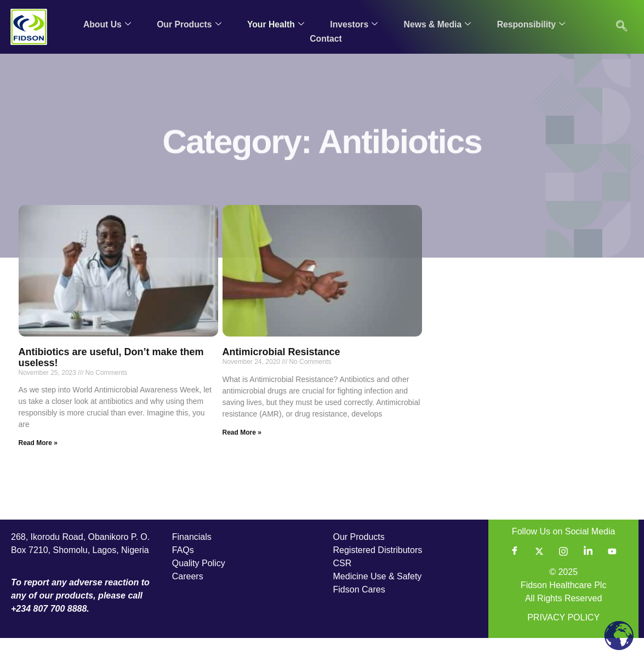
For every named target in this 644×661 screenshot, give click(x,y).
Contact (326, 37)
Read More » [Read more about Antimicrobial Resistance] (242, 455)
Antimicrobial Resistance (281, 375)
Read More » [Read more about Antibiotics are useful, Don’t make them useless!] (38, 466)
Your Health (275, 24)
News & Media (437, 24)
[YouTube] (612, 574)
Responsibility (531, 24)
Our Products (188, 24)
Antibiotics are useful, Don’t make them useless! (111, 380)
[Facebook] (515, 574)
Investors (354, 24)
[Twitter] (539, 574)
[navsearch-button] (622, 27)
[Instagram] (563, 574)
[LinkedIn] (588, 574)
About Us (106, 24)
